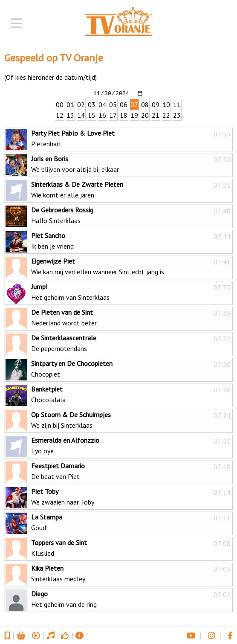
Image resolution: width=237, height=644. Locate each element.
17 (113, 115)
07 (134, 104)
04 (102, 104)
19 (134, 115)
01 (70, 104)
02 (81, 104)
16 (102, 115)
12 (60, 115)
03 (92, 104)
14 (81, 115)
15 (92, 115)
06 (124, 104)
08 (145, 104)
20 (145, 115)
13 (70, 115)
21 (156, 115)
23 (177, 115)
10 (166, 104)
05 (113, 104)
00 (60, 104)
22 (166, 115)
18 (124, 115)
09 (156, 104)
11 (177, 104)
